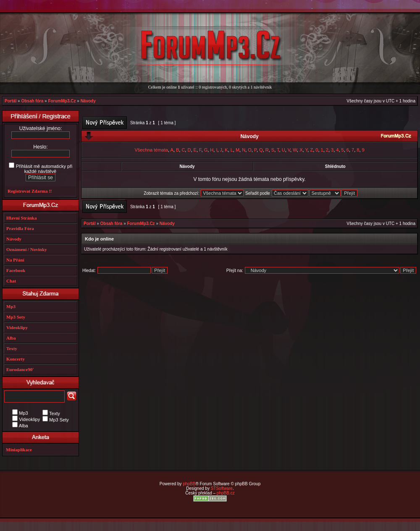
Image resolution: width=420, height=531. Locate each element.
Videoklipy (17, 327)
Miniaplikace (19, 450)
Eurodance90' (20, 369)
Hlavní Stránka (21, 218)
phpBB (189, 484)
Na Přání (15, 260)
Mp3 (11, 306)
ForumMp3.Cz (62, 101)
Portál (10, 101)
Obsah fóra (32, 101)
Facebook (16, 270)
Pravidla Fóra (20, 228)
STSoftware (222, 488)
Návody (88, 101)
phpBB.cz (226, 493)
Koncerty (16, 359)
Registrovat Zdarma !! (30, 191)
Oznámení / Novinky (27, 249)
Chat (11, 281)
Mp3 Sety (16, 317)
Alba (11, 338)
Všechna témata (151, 150)
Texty (12, 348)
